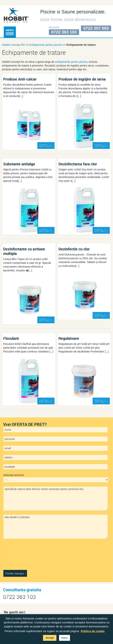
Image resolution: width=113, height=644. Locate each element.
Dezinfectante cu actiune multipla (24, 251)
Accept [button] (50, 638)
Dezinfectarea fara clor (78, 164)
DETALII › (46, 146)
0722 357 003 (96, 28)
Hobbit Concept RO (13, 45)
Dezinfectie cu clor (74, 249)
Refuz (65, 638)
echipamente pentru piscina (71, 62)
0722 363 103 (64, 32)
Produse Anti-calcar (20, 79)
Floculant (11, 338)
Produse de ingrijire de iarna (82, 79)
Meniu (10, 32)
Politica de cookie (93, 631)
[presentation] (19, 556)
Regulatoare (69, 338)
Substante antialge (19, 164)
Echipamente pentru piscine (46, 45)
